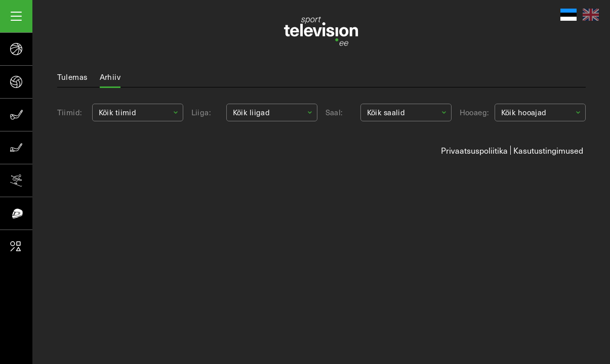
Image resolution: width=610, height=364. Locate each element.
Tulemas (72, 77)
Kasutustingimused (548, 150)
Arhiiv (110, 77)
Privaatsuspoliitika (474, 150)
